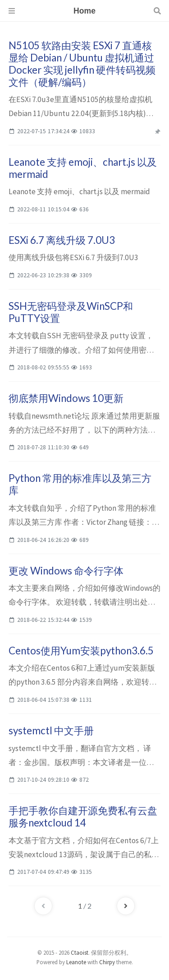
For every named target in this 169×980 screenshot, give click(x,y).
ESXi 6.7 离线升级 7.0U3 (62, 240)
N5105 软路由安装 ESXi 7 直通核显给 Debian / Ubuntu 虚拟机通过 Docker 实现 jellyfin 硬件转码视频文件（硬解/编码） (82, 64)
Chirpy (107, 962)
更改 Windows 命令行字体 (66, 571)
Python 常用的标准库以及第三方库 (80, 484)
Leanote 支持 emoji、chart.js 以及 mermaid (83, 168)
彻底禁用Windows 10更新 (66, 398)
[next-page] (126, 906)
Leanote (76, 962)
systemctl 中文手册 (51, 730)
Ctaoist (80, 952)
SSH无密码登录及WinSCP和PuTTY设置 (71, 312)
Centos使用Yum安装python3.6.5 (81, 651)
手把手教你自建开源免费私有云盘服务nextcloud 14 (83, 817)
